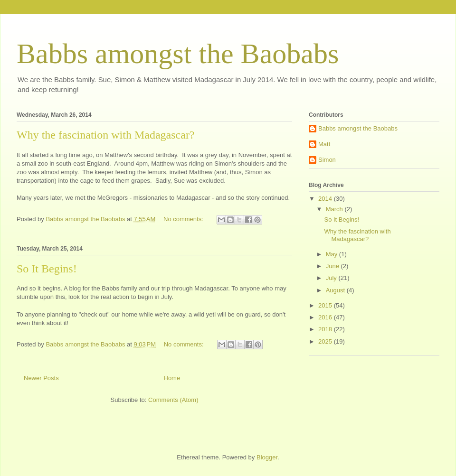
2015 (326, 305)
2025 (326, 341)
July (332, 278)
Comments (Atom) (173, 400)
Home (172, 378)
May (332, 254)
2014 (326, 199)
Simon (327, 160)
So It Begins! (47, 269)
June (333, 266)
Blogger (267, 457)
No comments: (184, 219)
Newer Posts (41, 378)
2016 (326, 317)
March (335, 209)
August (336, 290)
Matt (324, 144)
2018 (326, 329)
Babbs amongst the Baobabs (178, 54)
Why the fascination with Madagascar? (106, 135)
